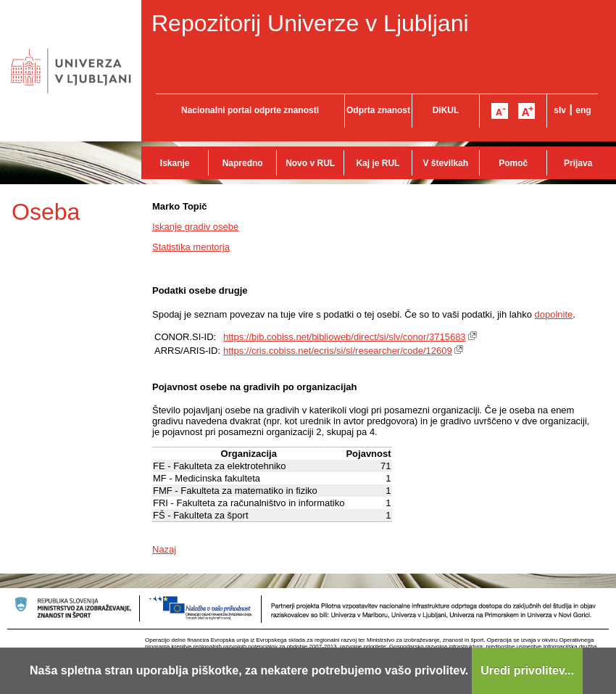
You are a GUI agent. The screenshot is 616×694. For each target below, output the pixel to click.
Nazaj (164, 549)
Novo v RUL (310, 163)
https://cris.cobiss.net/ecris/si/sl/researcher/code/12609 (338, 351)
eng (583, 110)
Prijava (578, 163)
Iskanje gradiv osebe (195, 227)
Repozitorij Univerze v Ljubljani (310, 23)
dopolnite (554, 314)
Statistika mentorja (191, 247)
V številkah (445, 163)
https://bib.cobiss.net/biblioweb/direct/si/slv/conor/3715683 (345, 337)
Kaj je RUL (378, 163)
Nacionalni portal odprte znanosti (250, 110)
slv (560, 110)
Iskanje (175, 163)
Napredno (243, 163)
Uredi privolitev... (527, 670)
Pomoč (513, 163)
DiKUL (446, 110)
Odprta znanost (378, 110)
